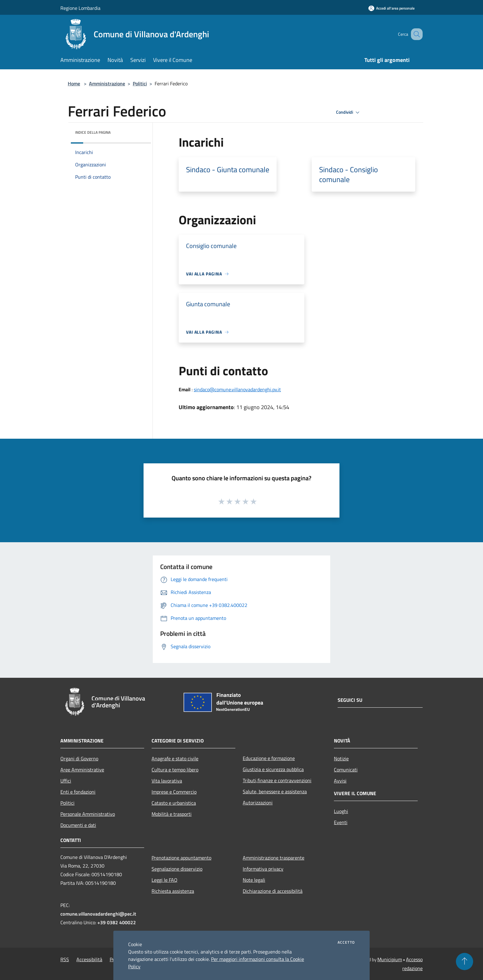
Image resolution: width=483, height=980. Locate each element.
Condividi (349, 112)
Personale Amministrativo (88, 814)
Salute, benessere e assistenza (275, 791)
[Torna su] (465, 962)
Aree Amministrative (82, 770)
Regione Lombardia (80, 8)
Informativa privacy (263, 869)
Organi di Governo (79, 758)
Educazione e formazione (269, 758)
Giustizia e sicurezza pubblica (273, 769)
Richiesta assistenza (173, 891)
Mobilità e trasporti (172, 814)
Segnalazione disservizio (177, 869)
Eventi (341, 822)
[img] (138, 131)
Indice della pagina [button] (93, 132)
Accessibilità (89, 959)
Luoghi (341, 811)
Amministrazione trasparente (274, 858)
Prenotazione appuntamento (181, 858)
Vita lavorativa (167, 781)
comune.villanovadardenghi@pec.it (98, 914)
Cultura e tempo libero (175, 770)
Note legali (254, 880)
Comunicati (346, 770)
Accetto (346, 942)
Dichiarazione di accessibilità (273, 891)
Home (74, 83)
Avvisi (340, 781)
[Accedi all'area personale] (392, 8)
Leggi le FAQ (164, 880)
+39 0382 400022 (117, 922)
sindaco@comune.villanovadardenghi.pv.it (237, 389)
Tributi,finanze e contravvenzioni (277, 780)
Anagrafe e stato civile (175, 758)
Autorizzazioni (258, 803)
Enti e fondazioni (78, 792)
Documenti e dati (78, 825)
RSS (65, 959)
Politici (140, 83)
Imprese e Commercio (174, 792)
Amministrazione (107, 83)
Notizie (341, 758)
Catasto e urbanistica (174, 803)
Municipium (390, 959)
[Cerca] (415, 34)
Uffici (66, 781)
